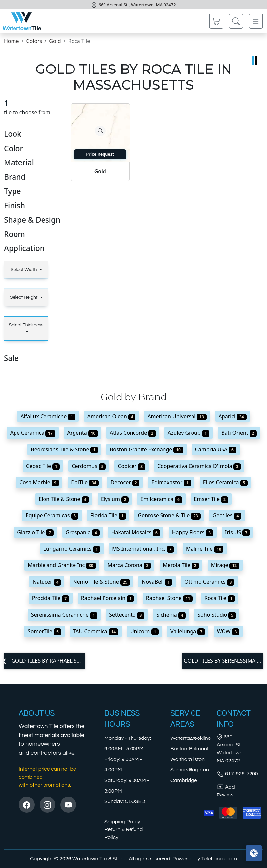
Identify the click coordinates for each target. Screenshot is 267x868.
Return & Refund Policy (124, 833)
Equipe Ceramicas (52, 515)
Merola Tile (181, 565)
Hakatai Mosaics (136, 532)
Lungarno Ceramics (72, 549)
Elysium (115, 499)
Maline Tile (205, 549)
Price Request (100, 154)
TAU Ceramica (96, 631)
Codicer (132, 466)
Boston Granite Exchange (147, 449)
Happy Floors (193, 532)
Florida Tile (108, 515)
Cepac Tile (43, 466)
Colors (34, 41)
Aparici (233, 416)
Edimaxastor (171, 482)
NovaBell (157, 582)
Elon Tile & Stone (64, 499)
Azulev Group (189, 433)
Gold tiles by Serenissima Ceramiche (223, 661)
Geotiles (227, 515)
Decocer (125, 482)
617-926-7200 (237, 774)
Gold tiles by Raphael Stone (47, 661)
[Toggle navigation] (256, 21)
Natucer (47, 582)
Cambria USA (216, 449)
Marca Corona (130, 565)
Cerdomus (89, 466)
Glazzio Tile (35, 532)
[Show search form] (236, 21)
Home (12, 41)
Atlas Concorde (133, 433)
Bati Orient (239, 433)
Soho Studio (217, 615)
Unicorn (144, 631)
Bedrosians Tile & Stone (64, 449)
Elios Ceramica (225, 482)
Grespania (83, 532)
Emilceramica (161, 499)
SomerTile (44, 631)
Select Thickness (26, 325)
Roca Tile (220, 598)
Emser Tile (211, 499)
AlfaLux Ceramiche (48, 416)
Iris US (237, 532)
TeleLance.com (219, 859)
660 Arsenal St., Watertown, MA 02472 (137, 5)
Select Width (24, 270)
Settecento (127, 615)
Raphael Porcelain (108, 598)
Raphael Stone (169, 598)
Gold (55, 41)
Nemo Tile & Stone (101, 582)
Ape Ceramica (33, 433)
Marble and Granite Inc (62, 565)
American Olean (112, 416)
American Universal (177, 416)
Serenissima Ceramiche (64, 615)
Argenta (83, 433)
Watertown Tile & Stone (99, 859)
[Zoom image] (100, 131)
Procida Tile (51, 598)
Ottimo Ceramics (209, 582)
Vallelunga (188, 631)
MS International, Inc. (143, 549)
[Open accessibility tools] (254, 853)
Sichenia (171, 615)
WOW (228, 631)
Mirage (225, 565)
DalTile (85, 482)
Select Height (24, 297)
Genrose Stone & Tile (169, 515)
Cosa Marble (39, 482)
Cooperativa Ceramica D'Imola (199, 466)
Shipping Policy (122, 822)
